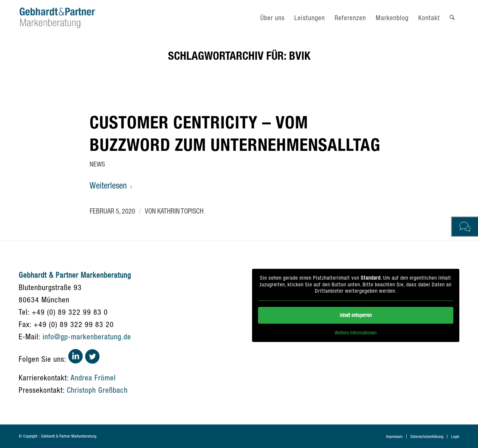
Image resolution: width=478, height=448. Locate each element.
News (97, 164)
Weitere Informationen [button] (356, 332)
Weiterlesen (111, 185)
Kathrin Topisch (180, 211)
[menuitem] (272, 18)
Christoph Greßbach (97, 390)
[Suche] (452, 18)
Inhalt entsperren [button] (356, 315)
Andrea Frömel (93, 378)
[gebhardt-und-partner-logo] (57, 18)
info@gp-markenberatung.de (87, 337)
